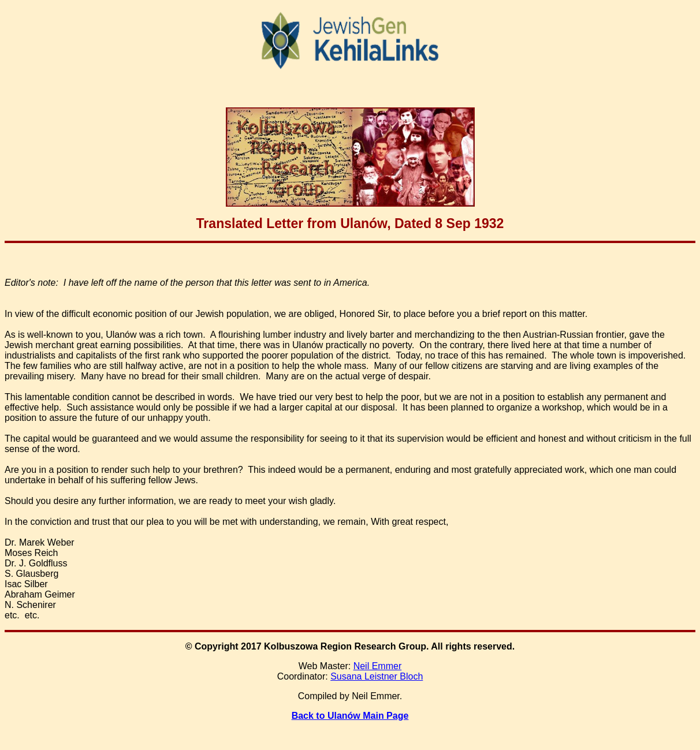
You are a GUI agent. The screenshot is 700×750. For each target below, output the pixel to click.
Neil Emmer (378, 666)
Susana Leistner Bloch (377, 676)
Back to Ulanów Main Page (350, 716)
